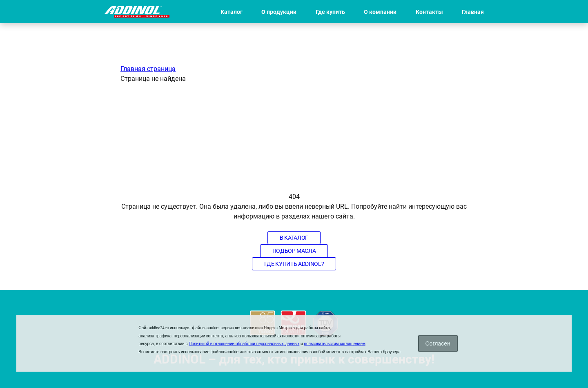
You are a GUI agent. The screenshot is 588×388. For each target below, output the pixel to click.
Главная (473, 12)
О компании (380, 12)
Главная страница (148, 69)
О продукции (279, 12)
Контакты (429, 12)
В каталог (294, 238)
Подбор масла (294, 251)
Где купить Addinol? (294, 264)
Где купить (330, 12)
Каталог (232, 12)
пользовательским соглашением (334, 344)
